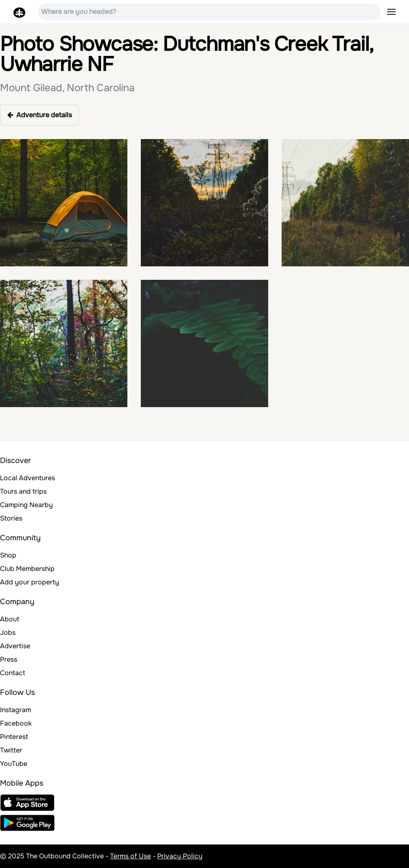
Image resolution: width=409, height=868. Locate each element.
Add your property (30, 582)
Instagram (16, 710)
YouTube (14, 764)
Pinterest (14, 737)
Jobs (8, 633)
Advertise (15, 646)
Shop (8, 555)
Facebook (16, 723)
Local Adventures (28, 478)
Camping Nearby (26, 505)
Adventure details (40, 115)
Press (9, 659)
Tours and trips (23, 491)
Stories (11, 518)
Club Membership (27, 569)
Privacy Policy (180, 856)
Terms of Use (131, 856)
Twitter (11, 750)
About (10, 619)
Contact (13, 673)
